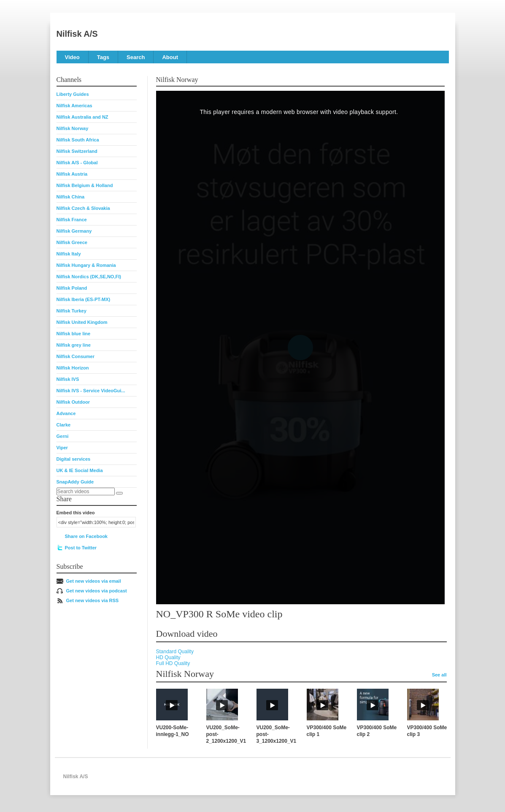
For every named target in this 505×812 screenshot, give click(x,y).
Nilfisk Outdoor (73, 402)
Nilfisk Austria (72, 174)
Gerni (63, 436)
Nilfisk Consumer (76, 356)
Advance (66, 413)
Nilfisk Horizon (73, 368)
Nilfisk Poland (72, 288)
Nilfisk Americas (74, 106)
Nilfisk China (71, 197)
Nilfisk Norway (73, 128)
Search (136, 57)
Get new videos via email (94, 581)
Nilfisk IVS (68, 379)
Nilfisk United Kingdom (82, 322)
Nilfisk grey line (74, 345)
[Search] (119, 493)
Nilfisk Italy (69, 254)
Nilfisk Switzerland (77, 151)
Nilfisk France (72, 220)
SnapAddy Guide (75, 482)
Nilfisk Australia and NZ (82, 117)
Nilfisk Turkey (72, 311)
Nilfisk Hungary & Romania (86, 265)
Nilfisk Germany (74, 231)
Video (72, 57)
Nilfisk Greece (72, 242)
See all (439, 675)
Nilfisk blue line (74, 334)
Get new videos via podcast (97, 591)
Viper (62, 448)
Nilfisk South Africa (78, 140)
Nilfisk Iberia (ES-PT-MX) (84, 299)
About (170, 57)
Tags (103, 57)
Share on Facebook (86, 536)
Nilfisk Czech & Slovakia (83, 208)
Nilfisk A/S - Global (77, 163)
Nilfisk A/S (77, 34)
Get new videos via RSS (93, 600)
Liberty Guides (73, 94)
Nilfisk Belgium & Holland (85, 185)
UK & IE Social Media (80, 470)
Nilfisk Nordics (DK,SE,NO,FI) (89, 277)
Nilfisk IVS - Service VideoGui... (91, 391)
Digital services (74, 459)
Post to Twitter (81, 548)
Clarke (64, 425)
